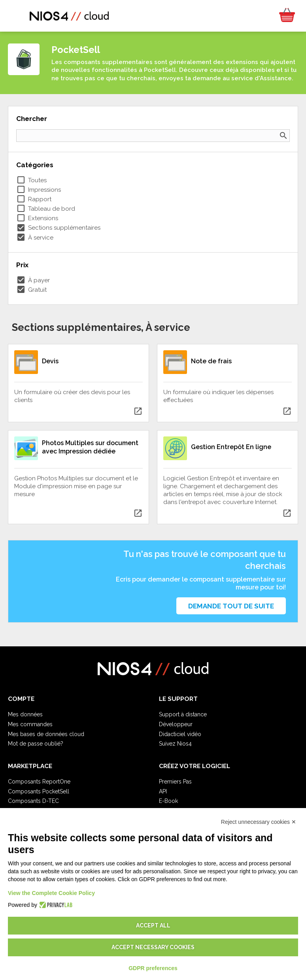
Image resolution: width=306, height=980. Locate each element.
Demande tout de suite (231, 606)
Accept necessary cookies (153, 947)
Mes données (25, 714)
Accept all (153, 925)
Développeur (176, 724)
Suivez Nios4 (175, 744)
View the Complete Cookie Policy (51, 893)
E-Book (168, 801)
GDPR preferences (153, 968)
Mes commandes (30, 724)
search (283, 136)
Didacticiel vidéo (180, 734)
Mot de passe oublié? (36, 744)
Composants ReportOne (39, 782)
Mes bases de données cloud (46, 734)
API (163, 791)
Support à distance (183, 714)
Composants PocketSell (39, 791)
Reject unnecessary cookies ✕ (259, 822)
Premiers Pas (175, 782)
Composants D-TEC (33, 801)
